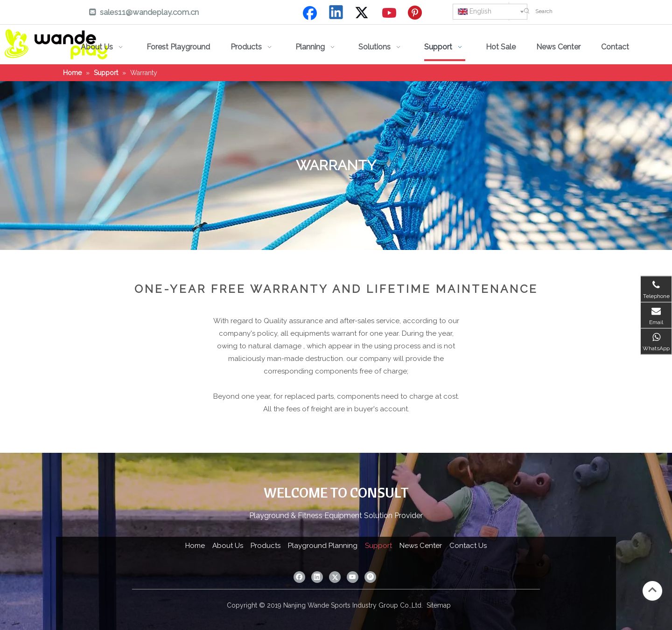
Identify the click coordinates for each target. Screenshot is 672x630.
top (652, 590)
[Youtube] (390, 13)
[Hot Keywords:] (527, 11)
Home (195, 546)
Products (266, 546)
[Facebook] (310, 13)
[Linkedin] (336, 13)
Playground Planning (323, 546)
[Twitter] (363, 13)
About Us (228, 546)
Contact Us (468, 546)
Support (378, 546)
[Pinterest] (416, 13)
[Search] (601, 11)
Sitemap (439, 605)
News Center (421, 546)
